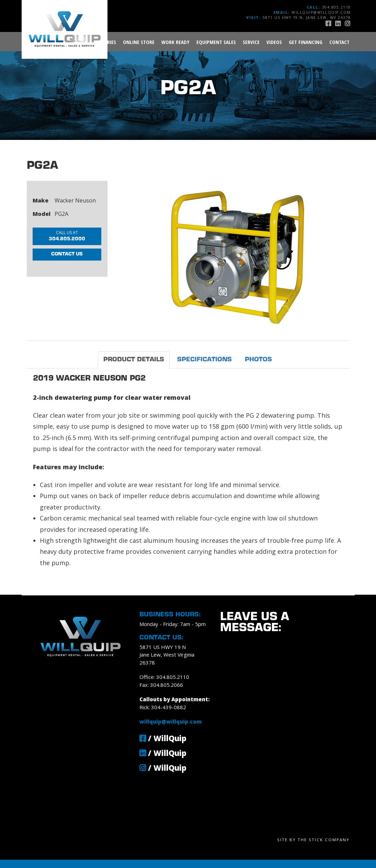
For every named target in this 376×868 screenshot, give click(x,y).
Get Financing (306, 42)
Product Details (134, 360)
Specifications (204, 360)
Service (251, 42)
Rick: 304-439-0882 (163, 707)
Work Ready (175, 42)
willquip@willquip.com (321, 12)
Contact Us (67, 262)
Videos (274, 42)
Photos (258, 360)
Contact (339, 42)
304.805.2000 (71, 237)
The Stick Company (324, 840)
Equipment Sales (216, 42)
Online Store (139, 42)
